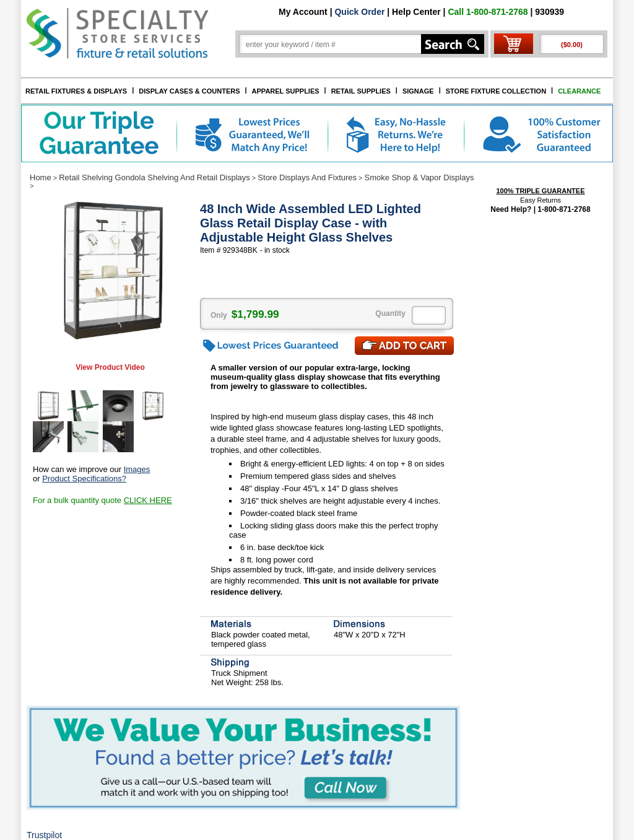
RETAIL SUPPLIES (361, 91)
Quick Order (359, 12)
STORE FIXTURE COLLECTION (496, 91)
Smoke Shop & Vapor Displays (419, 177)
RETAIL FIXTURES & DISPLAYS (76, 91)
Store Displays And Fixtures (307, 177)
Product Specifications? (84, 479)
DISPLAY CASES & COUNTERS (189, 91)
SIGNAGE (418, 91)
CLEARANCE (579, 91)
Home (41, 177)
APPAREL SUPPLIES (286, 91)
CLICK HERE (148, 500)
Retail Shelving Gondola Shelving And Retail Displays (154, 177)
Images (137, 469)
